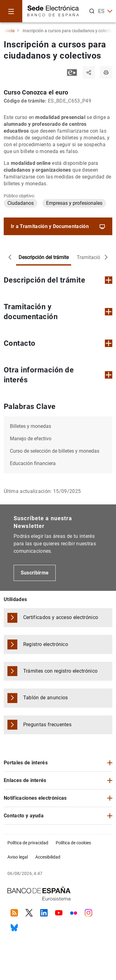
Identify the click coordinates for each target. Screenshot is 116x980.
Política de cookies (73, 843)
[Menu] (11, 11)
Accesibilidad (48, 857)
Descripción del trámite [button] (58, 280)
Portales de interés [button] (26, 763)
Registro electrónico (46, 644)
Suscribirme (35, 573)
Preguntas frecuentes (47, 725)
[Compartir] (89, 73)
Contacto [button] (58, 343)
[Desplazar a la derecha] (106, 257)
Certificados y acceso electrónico (61, 617)
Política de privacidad (28, 843)
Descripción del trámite (44, 257)
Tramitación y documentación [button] (58, 312)
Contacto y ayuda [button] (24, 816)
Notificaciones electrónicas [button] (35, 798)
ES (105, 11)
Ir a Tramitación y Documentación (58, 226)
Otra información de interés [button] (58, 375)
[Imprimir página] (106, 73)
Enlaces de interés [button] (25, 780)
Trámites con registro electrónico (60, 671)
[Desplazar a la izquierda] (10, 257)
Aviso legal (18, 857)
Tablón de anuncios (46, 698)
